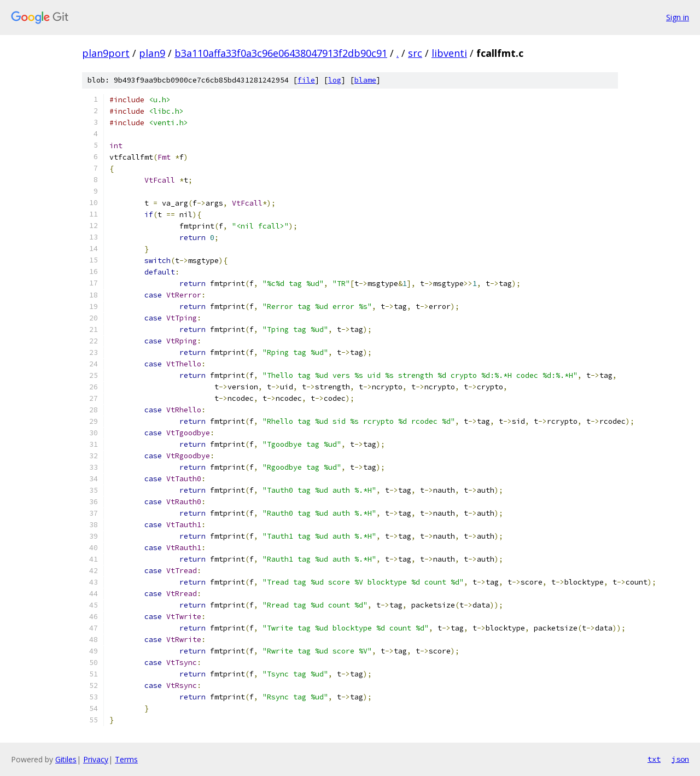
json (680, 759)
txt (654, 759)
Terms (126, 759)
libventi (449, 53)
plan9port (106, 53)
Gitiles (66, 759)
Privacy (96, 759)
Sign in (678, 17)
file (306, 80)
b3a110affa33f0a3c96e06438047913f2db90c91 (281, 53)
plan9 (152, 53)
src (415, 53)
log (335, 80)
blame (365, 80)
